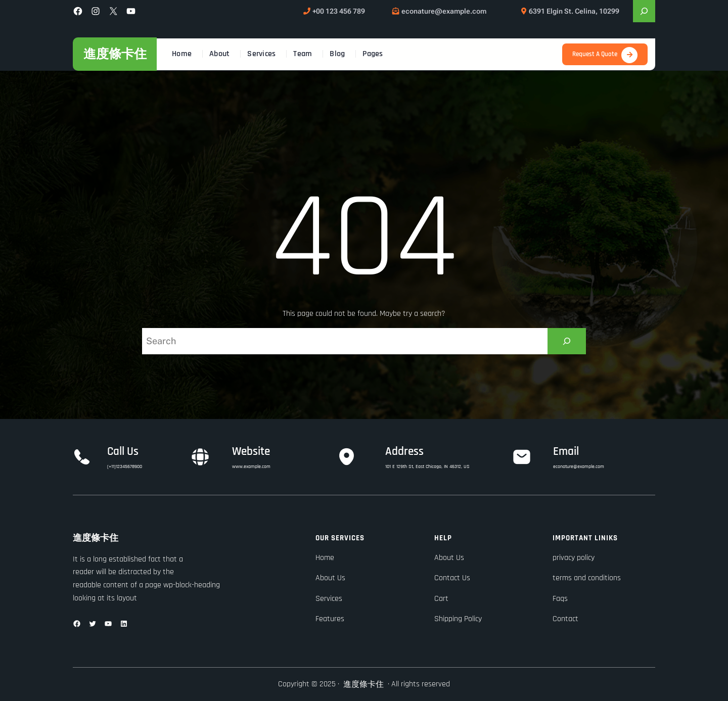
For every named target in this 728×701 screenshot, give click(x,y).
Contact (565, 619)
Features (330, 619)
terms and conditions (587, 578)
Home (325, 558)
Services (329, 599)
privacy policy (574, 558)
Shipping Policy (458, 619)
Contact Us (452, 578)
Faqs (560, 599)
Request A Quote (595, 54)
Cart (441, 599)
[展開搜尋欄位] (644, 11)
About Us (330, 578)
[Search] (567, 341)
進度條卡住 (115, 54)
